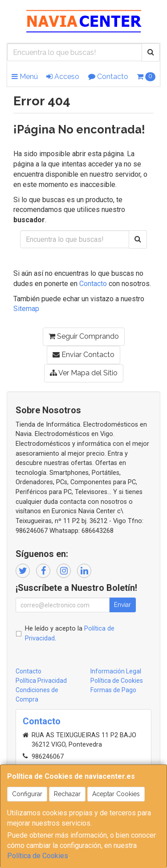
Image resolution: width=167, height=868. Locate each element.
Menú (25, 77)
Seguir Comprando (84, 336)
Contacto (108, 77)
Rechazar (67, 794)
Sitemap (26, 309)
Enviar (122, 605)
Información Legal (116, 671)
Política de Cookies (38, 856)
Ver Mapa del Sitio (84, 373)
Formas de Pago (113, 690)
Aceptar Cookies (116, 794)
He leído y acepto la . (70, 633)
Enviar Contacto (83, 355)
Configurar (27, 794)
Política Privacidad (41, 681)
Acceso (63, 77)
